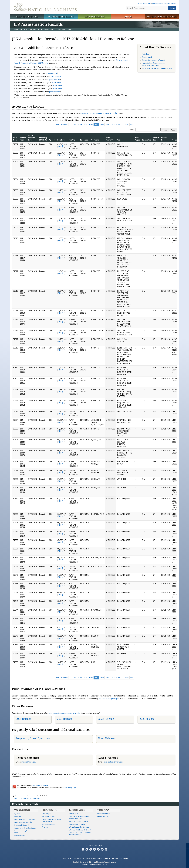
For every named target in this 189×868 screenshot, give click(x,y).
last (132, 124)
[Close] (186, 846)
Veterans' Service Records (61, 17)
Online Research (22, 810)
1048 (80, 124)
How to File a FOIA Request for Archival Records (80, 834)
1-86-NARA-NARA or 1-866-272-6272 (95, 864)
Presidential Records (22, 825)
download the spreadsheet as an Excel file (97, 113)
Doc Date (61, 140)
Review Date (164, 139)
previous (64, 124)
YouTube (98, 849)
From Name (110, 139)
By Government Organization (25, 819)
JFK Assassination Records (48, 29)
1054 (113, 124)
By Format (18, 816)
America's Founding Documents (162, 17)
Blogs (102, 849)
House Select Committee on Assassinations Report (154, 64)
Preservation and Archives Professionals (51, 820)
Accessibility (74, 858)
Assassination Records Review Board (157, 68)
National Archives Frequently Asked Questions (80, 817)
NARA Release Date (32, 138)
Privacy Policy (85, 858)
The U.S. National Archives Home (45, 7)
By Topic (17, 814)
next (127, 124)
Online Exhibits (19, 836)
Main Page (146, 54)
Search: (132, 130)
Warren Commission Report (153, 60)
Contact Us (172, 4)
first (57, 124)
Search (172, 8)
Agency (52, 140)
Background (147, 57)
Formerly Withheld (43, 139)
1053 (107, 124)
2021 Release (147, 719)
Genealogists (47, 814)
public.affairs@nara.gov (113, 762)
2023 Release (65, 719)
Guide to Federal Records (78, 821)
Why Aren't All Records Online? (80, 830)
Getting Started (75, 814)
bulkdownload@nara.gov (109, 699)
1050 (91, 124)
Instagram (91, 849)
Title (119, 140)
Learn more (168, 864)
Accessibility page (70, 787)
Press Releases (107, 738)
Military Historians (48, 816)
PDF (60, 146)
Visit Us (128, 17)
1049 (85, 124)
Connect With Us (95, 845)
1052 (102, 124)
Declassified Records (77, 824)
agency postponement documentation (65, 713)
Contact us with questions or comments (26, 798)
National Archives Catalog (23, 822)
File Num (84, 140)
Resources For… (49, 810)
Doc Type (73, 140)
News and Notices (103, 814)
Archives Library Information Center (24, 832)
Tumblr (94, 849)
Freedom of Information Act (101, 858)
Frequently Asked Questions (33, 738)
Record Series (156, 139)
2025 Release (24, 719)
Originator (146, 140)
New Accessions (103, 816)
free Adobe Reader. (40, 786)
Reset (173, 130)
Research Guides (77, 810)
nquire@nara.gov (29, 762)
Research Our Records (27, 17)
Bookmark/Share (159, 4)
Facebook (83, 849)
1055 (118, 124)
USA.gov (125, 858)
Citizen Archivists (144, 4)
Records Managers (49, 824)
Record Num (23, 139)
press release (52, 73)
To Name (95, 140)
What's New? (103, 810)
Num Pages (137, 139)
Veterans (45, 827)
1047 (75, 124)
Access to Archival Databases (25, 828)
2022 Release (106, 719)
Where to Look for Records (79, 827)
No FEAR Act (117, 858)
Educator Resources (94, 17)
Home (16, 29)
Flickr (106, 849)
